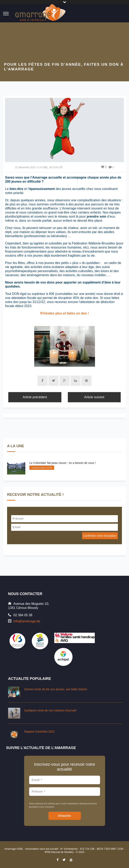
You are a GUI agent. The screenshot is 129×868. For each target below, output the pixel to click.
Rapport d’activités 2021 (39, 732)
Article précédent (35, 397)
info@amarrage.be (27, 621)
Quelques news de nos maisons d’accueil (50, 710)
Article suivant (94, 397)
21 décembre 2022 (25, 167)
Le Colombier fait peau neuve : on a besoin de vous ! (63, 463)
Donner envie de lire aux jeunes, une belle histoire (56, 689)
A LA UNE (42, 167)
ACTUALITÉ (56, 167)
